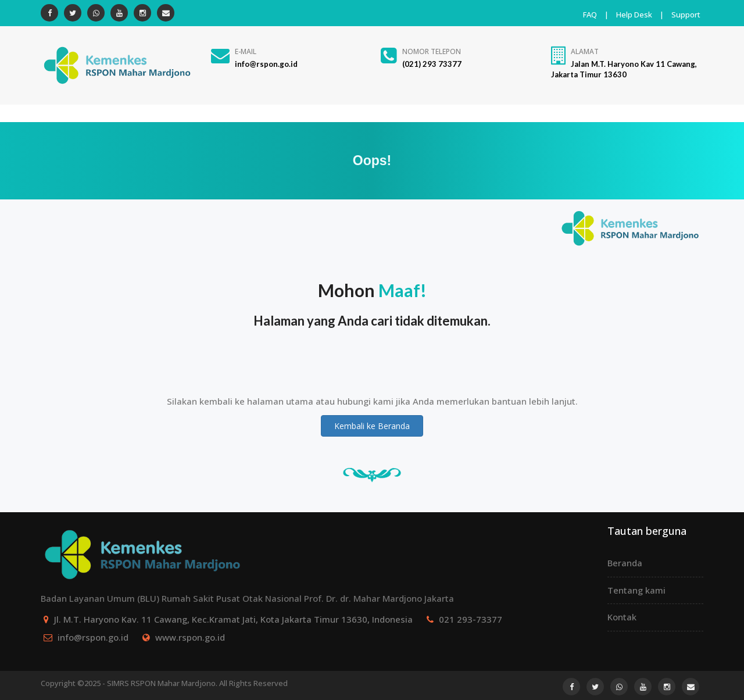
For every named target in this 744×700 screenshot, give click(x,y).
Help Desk (634, 15)
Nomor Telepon (432, 51)
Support (686, 15)
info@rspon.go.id (93, 637)
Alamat (585, 51)
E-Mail (246, 51)
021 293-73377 (471, 619)
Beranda (625, 563)
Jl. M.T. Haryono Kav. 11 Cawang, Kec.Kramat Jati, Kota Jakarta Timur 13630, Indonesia (233, 619)
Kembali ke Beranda (372, 426)
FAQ (590, 15)
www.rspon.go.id (190, 637)
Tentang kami (636, 590)
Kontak (622, 617)
